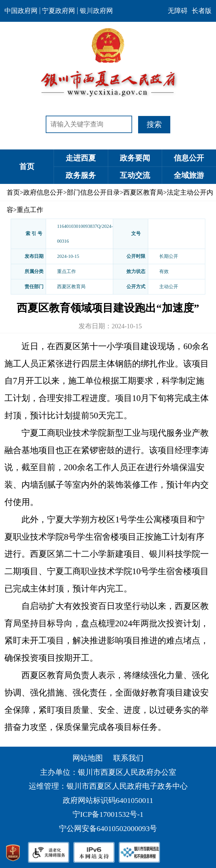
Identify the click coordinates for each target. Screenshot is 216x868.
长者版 (202, 11)
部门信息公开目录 (93, 192)
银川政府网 (96, 11)
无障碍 (178, 11)
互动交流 (135, 175)
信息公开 (189, 158)
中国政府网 (21, 11)
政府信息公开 (43, 192)
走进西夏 (81, 158)
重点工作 (30, 210)
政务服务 (81, 175)
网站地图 (88, 758)
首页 (27, 167)
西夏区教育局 (143, 192)
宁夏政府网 (58, 11)
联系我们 (128, 758)
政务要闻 (135, 158)
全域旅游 (189, 175)
